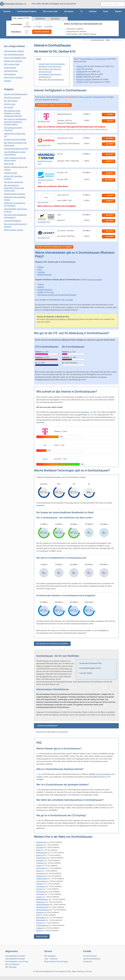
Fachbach (40, 863)
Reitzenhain (41, 920)
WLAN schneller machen (14, 230)
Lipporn (39, 897)
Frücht (39, 866)
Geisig (39, 871)
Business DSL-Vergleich (13, 61)
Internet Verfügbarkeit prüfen (15, 58)
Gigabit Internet (10, 68)
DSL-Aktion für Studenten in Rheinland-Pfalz (63, 319)
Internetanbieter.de (97, 40)
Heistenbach (41, 881)
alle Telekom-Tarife (44, 121)
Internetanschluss (11, 71)
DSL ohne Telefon (11, 101)
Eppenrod (40, 855)
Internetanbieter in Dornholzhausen (94, 59)
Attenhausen (41, 842)
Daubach (40, 845)
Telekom (80, 66)
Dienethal (40, 847)
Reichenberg (41, 918)
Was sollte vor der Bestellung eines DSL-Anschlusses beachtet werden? (15, 122)
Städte (108, 40)
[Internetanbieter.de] (13, 4)
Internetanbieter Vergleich (14, 51)
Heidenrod (40, 876)
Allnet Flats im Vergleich (13, 77)
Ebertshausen (42, 853)
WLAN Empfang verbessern (15, 194)
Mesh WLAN (9, 164)
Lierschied (40, 894)
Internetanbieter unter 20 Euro (17, 962)
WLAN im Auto (10, 104)
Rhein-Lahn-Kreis (86, 97)
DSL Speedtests (83, 412)
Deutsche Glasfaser (84, 79)
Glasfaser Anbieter (94, 280)
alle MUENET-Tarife (44, 222)
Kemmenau (41, 892)
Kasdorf (39, 889)
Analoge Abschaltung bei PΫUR (16, 149)
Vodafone (80, 72)
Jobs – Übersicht (51, 959)
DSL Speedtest (50, 956)
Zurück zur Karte (42, 936)
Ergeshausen (41, 858)
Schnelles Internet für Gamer (15, 140)
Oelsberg (40, 912)
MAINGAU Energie (83, 74)
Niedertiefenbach (43, 905)
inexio (79, 69)
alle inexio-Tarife (43, 202)
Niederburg (41, 902)
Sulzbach (40, 928)
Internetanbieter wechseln (15, 956)
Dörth (38, 850)
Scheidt (39, 923)
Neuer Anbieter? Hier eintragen (56, 962)
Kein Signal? (9, 107)
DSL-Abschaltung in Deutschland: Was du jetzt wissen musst (14, 188)
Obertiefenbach (42, 907)
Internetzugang (10, 74)
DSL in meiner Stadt (12, 64)
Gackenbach (41, 868)
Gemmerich (41, 873)
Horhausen (40, 886)
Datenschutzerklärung (92, 959)
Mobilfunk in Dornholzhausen (50, 67)
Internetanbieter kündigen (15, 959)
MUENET (80, 77)
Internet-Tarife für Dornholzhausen (52, 64)
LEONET (79, 82)
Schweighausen (42, 925)
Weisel (39, 931)
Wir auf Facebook (90, 956)
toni (91, 82)
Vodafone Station (11, 173)
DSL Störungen (11, 967)
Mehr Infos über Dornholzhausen (51, 80)
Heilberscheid (41, 879)
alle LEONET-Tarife (44, 238)
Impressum (88, 962)
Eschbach (40, 860)
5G (45, 340)
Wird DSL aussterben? (12, 98)
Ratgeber (8, 81)
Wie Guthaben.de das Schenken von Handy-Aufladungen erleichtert (13, 113)
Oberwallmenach (43, 910)
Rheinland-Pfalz (99, 97)
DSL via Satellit (67, 300)
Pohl (38, 915)
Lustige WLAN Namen (12, 221)
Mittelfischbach (42, 899)
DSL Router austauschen (14, 182)
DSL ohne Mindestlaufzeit (14, 55)
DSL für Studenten (12, 964)
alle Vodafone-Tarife (44, 145)
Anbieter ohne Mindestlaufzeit (16, 94)
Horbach (40, 884)
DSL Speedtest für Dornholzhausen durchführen (52, 644)
